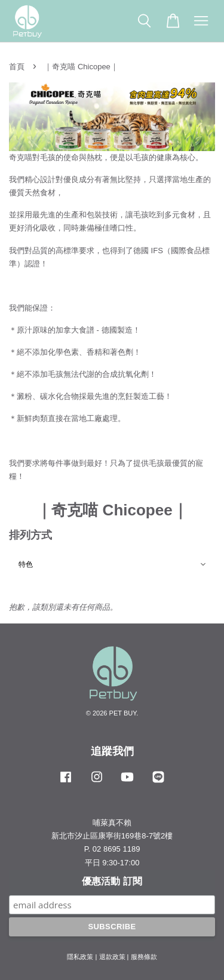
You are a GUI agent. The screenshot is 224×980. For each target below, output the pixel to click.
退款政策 (112, 957)
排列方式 (30, 535)
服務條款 (144, 957)
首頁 (17, 67)
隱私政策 (80, 957)
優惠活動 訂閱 (112, 881)
